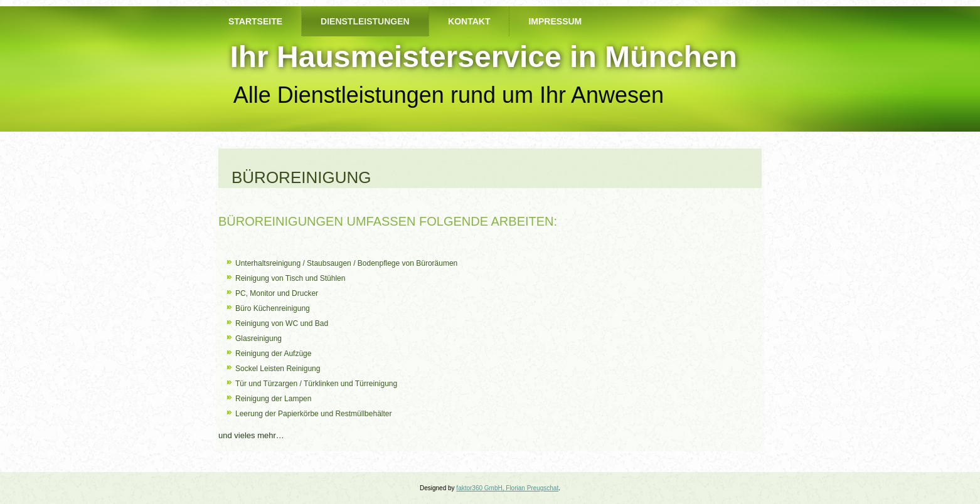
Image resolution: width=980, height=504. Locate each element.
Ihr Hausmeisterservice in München (483, 57)
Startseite (255, 21)
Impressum (555, 21)
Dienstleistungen (365, 21)
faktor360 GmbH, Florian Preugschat (507, 488)
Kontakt (469, 21)
